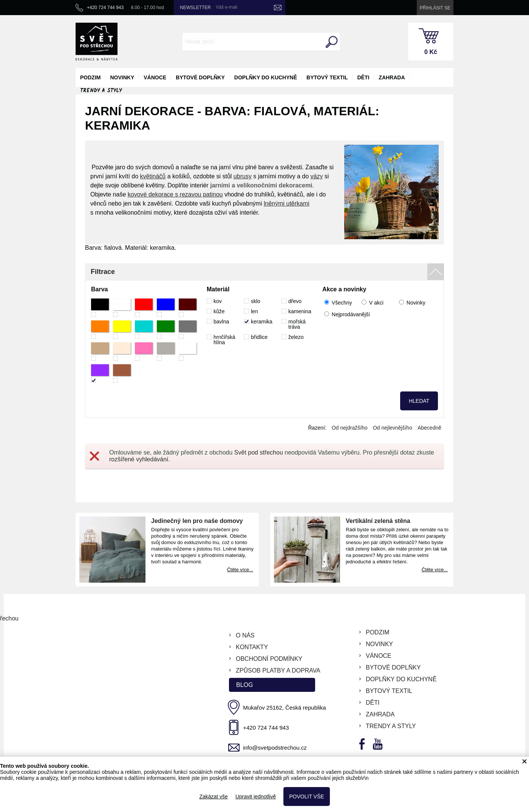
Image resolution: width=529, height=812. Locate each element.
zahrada (392, 77)
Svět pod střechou (259, 452)
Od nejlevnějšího (393, 428)
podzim (90, 77)
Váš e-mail (227, 7)
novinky (122, 77)
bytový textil (327, 77)
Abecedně (429, 428)
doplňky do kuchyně (266, 77)
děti (363, 77)
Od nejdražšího (350, 428)
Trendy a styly (101, 91)
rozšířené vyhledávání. (140, 459)
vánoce (155, 77)
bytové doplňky (200, 77)
